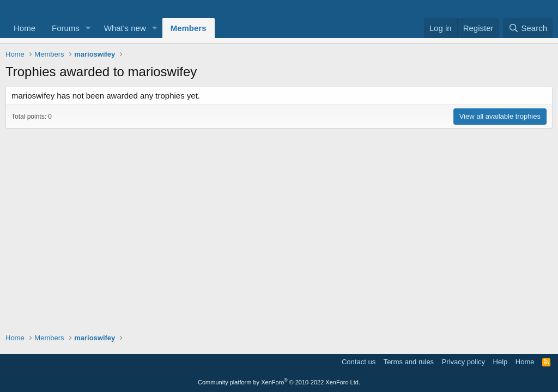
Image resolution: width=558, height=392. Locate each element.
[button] (88, 28)
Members (189, 28)
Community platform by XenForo (279, 382)
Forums (66, 28)
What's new (125, 28)
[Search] (528, 28)
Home (25, 28)
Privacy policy (463, 362)
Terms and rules (409, 362)
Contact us (359, 362)
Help (501, 362)
